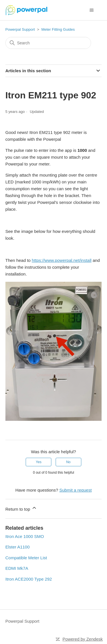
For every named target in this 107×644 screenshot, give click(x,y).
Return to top (21, 508)
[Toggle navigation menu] (91, 10)
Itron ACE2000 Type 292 (29, 579)
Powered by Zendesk (83, 639)
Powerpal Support (20, 29)
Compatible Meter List (26, 558)
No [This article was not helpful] (68, 462)
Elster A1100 (18, 547)
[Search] (48, 43)
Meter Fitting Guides (58, 29)
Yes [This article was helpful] (39, 462)
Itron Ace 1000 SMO (25, 536)
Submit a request (75, 490)
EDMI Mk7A (17, 568)
